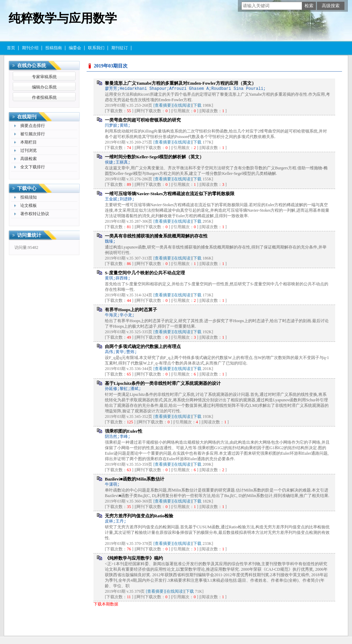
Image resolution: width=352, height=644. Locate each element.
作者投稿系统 (44, 97)
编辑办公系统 (44, 87)
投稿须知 (29, 197)
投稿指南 (54, 48)
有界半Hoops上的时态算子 (131, 310)
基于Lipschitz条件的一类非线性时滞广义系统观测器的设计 (163, 383)
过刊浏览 (29, 150)
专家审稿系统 (44, 77)
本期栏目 (29, 142)
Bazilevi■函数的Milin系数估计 (135, 479)
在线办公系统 (32, 66)
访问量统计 (29, 235)
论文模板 (29, 205)
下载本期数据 (106, 604)
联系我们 (96, 48)
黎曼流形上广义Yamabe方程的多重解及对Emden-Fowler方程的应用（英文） (180, 83)
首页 (11, 48)
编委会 (75, 48)
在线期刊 (27, 117)
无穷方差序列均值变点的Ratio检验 (139, 516)
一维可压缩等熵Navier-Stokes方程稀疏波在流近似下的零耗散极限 (170, 194)
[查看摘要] (163, 105)
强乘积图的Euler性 (124, 431)
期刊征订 (120, 48)
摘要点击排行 (33, 126)
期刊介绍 (30, 48)
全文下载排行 (33, 167)
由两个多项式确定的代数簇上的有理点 (143, 346)
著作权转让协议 (35, 214)
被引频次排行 (33, 134)
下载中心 (27, 188)
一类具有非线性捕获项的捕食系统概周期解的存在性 (156, 236)
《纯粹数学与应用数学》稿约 (134, 558)
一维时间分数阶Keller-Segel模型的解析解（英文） (154, 157)
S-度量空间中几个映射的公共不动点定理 (145, 273)
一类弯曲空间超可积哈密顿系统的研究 (143, 120)
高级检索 (29, 159)
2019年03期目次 (111, 66)
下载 (197, 105)
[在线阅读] (182, 105)
